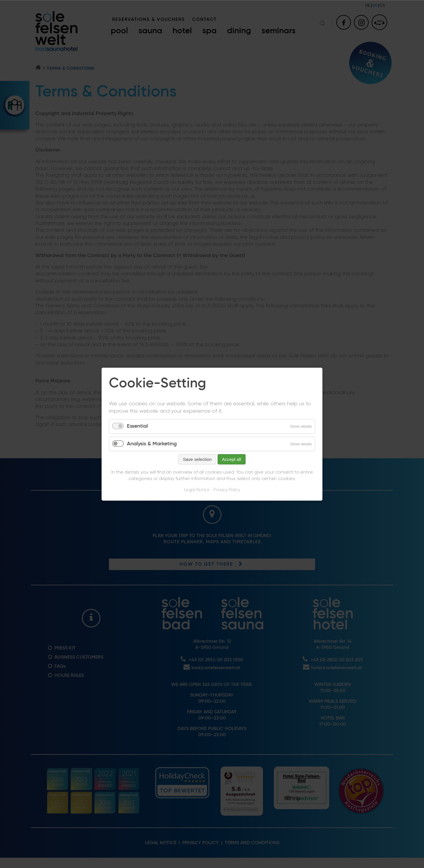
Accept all (232, 459)
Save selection (197, 459)
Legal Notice (197, 490)
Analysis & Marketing (152, 444)
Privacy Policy (227, 490)
